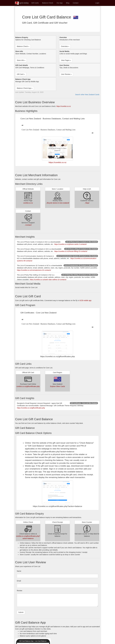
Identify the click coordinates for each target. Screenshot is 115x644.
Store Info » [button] (21, 60)
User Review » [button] (66, 74)
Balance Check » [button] (23, 46)
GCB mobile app (85, 300)
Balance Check (48, 3)
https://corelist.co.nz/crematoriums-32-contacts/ (34, 270)
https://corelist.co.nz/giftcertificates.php (31, 408)
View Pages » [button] (66, 60)
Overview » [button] (65, 46)
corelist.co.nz (28, 203)
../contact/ (28, 225)
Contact (76, 3)
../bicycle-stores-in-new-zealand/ (58, 203)
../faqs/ (87, 203)
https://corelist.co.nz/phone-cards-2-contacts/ (70, 244)
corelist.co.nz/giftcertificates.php (28, 386)
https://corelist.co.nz (64, 106)
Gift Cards (35, 3)
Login (97, 3)
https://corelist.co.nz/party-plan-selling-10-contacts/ (48, 280)
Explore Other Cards (57, 386)
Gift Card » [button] (21, 74)
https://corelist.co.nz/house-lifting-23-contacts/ (71, 251)
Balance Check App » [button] (25, 88)
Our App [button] (60, 3)
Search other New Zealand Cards (87, 95)
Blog (68, 3)
